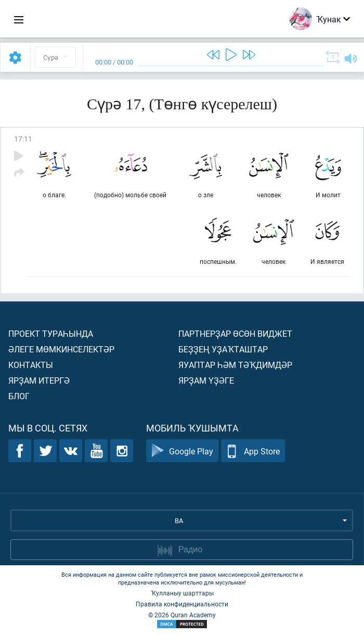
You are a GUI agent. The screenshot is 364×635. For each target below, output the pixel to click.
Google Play (182, 451)
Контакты (31, 365)
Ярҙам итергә (39, 380)
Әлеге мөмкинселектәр (61, 349)
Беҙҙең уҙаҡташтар (223, 349)
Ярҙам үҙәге (206, 380)
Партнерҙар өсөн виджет (235, 333)
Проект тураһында (51, 333)
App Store (253, 451)
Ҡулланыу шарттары (182, 593)
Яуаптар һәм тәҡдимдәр (235, 365)
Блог (19, 396)
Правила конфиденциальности (182, 604)
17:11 (23, 139)
